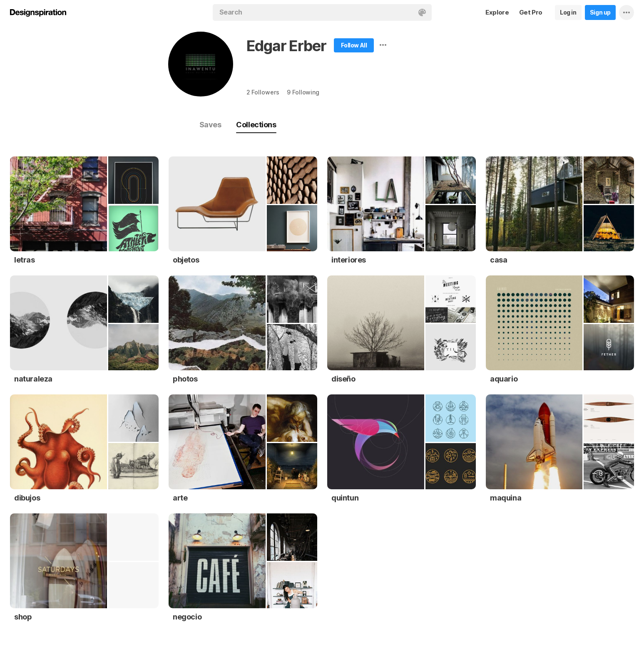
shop (23, 617)
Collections (256, 125)
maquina (506, 498)
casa (499, 260)
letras (25, 260)
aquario (504, 379)
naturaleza (33, 379)
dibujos (27, 498)
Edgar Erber (286, 46)
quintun (345, 498)
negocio (187, 617)
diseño (343, 379)
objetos (186, 260)
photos (185, 379)
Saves (210, 125)
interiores (349, 260)
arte (180, 498)
